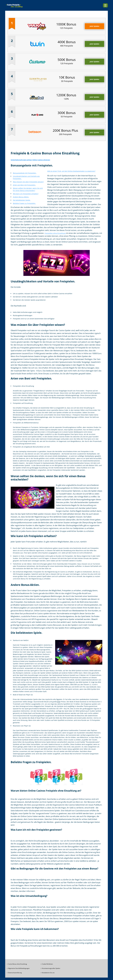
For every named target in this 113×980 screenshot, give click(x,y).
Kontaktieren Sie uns (48, 973)
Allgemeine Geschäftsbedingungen (19, 968)
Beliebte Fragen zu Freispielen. (24, 203)
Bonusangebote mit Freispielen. (25, 173)
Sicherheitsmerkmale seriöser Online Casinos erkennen (30, 160)
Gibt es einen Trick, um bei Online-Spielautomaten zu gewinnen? (71, 171)
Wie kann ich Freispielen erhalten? (26, 194)
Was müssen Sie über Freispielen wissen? (28, 182)
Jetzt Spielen (94, 26)
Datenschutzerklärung (15, 973)
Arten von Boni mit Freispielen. (24, 185)
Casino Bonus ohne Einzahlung (17, 964)
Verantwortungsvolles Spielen (51, 968)
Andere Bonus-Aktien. (21, 197)
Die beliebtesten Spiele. (22, 200)
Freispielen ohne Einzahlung (55, 233)
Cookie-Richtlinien (47, 964)
